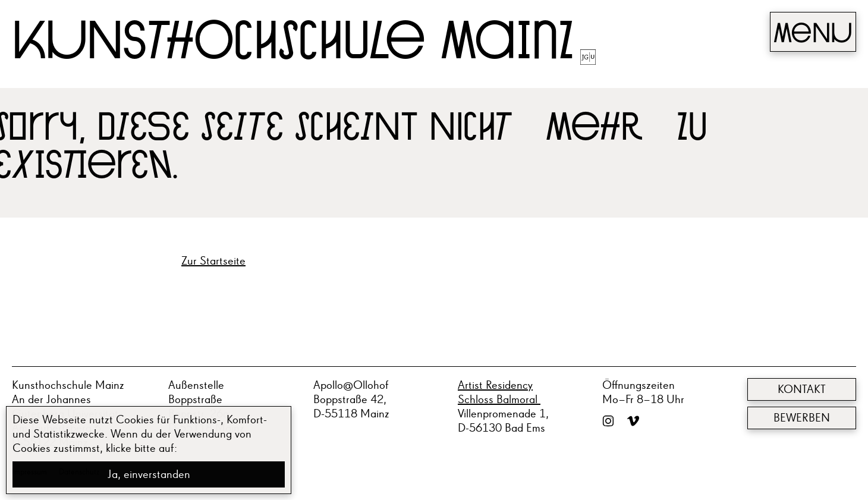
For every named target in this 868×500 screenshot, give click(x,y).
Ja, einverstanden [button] (149, 474)
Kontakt (802, 389)
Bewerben (802, 418)
